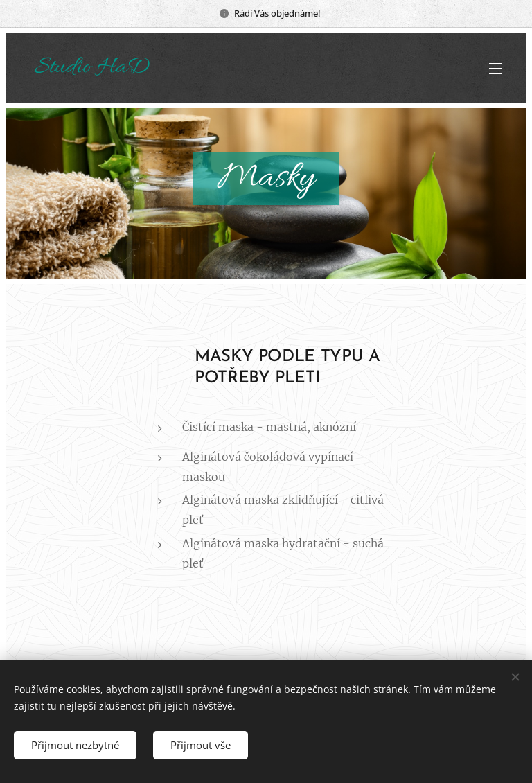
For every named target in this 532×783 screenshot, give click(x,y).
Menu (495, 69)
